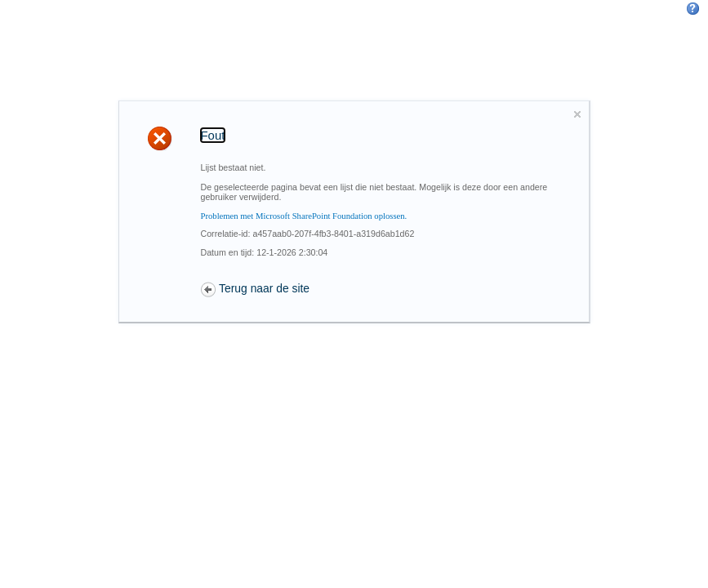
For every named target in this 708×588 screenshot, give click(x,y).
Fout (213, 135)
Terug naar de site (264, 288)
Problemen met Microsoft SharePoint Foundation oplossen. (304, 216)
